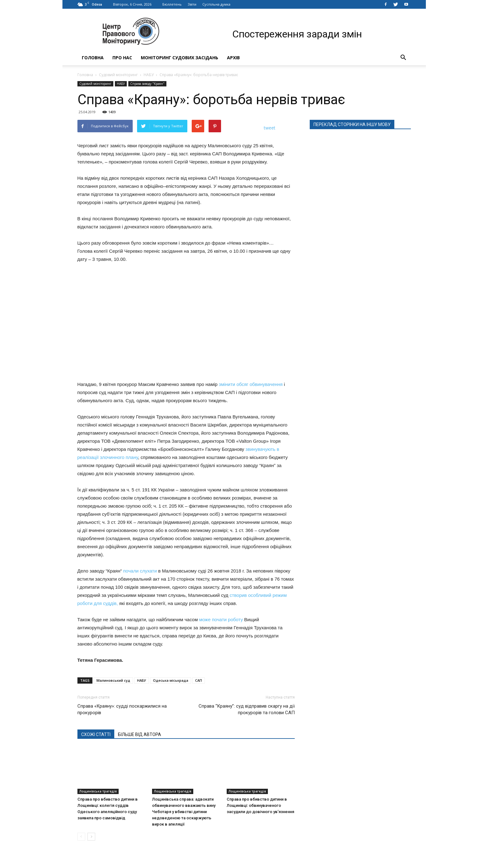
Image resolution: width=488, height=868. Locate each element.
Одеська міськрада (171, 680)
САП (199, 680)
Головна (93, 58)
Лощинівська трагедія (98, 791)
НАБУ (149, 75)
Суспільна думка (216, 4)
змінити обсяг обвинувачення (250, 384)
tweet (270, 128)
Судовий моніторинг (118, 75)
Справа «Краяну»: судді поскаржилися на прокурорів (122, 709)
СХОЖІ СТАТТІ (96, 734)
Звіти (192, 4)
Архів (233, 58)
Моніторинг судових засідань (180, 58)
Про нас (122, 58)
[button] (403, 58)
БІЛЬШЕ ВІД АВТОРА (140, 734)
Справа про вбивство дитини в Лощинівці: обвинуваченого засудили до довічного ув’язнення (260, 805)
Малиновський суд (113, 680)
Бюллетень (172, 4)
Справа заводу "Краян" (147, 84)
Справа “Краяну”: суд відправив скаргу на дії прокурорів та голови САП (247, 709)
